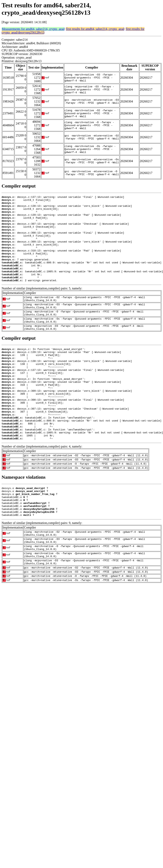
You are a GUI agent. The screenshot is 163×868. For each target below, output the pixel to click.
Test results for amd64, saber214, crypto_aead (95, 29)
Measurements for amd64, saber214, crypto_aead (33, 29)
